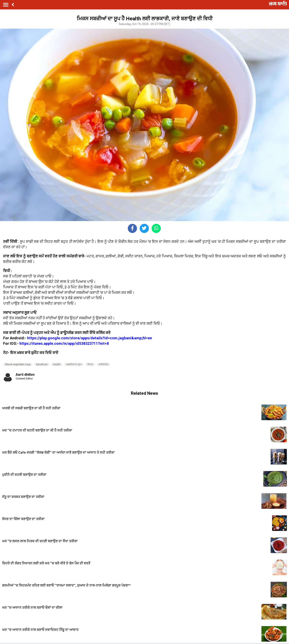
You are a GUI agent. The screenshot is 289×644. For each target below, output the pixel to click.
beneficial (42, 364)
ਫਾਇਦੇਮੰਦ (104, 364)
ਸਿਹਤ (90, 364)
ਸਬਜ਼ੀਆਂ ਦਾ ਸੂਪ (74, 364)
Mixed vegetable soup (18, 364)
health (57, 364)
